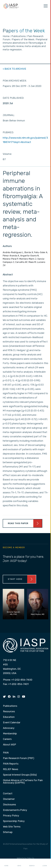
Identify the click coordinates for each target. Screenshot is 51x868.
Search (32, 863)
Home (6, 863)
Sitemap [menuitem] (8, 832)
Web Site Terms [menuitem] (12, 827)
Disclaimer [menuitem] (9, 799)
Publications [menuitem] (10, 706)
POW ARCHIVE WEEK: (15, 81)
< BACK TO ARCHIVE (14, 69)
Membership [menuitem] (10, 734)
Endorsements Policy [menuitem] (15, 810)
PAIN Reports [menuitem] (11, 764)
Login (45, 863)
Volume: (7, 154)
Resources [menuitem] (9, 712)
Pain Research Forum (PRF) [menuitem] (19, 758)
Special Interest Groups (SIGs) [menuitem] (20, 775)
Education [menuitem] (9, 717)
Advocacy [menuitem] (9, 728)
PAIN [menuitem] (6, 753)
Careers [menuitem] (7, 739)
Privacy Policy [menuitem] (11, 816)
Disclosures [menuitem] (10, 805)
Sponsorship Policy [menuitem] (14, 821)
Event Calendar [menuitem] (12, 723)
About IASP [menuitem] (10, 745)
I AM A (19, 863)
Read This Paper (18, 523)
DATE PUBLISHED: (13, 98)
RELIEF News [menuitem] (11, 769)
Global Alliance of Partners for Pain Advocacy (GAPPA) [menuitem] (23, 782)
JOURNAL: (9, 115)
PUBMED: (8, 132)
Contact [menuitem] (8, 794)
